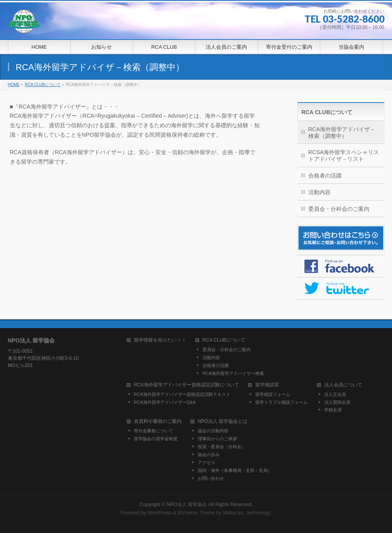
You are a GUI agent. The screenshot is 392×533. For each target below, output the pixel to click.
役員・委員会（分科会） (222, 447)
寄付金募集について (154, 431)
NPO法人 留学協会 (187, 504)
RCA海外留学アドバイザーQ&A (165, 402)
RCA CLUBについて (327, 112)
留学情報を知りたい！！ (160, 340)
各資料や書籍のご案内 (158, 421)
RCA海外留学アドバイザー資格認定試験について (186, 385)
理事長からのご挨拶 (217, 439)
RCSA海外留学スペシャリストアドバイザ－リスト (344, 156)
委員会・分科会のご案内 (339, 209)
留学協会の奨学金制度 (156, 439)
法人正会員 (335, 394)
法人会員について (343, 385)
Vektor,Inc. (234, 513)
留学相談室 (267, 385)
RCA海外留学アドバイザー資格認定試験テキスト (182, 394)
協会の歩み (209, 455)
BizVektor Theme (196, 513)
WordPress (160, 513)
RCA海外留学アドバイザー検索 (233, 373)
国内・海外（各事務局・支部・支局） (235, 470)
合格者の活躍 (325, 176)
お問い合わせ (211, 478)
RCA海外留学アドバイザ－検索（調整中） (342, 133)
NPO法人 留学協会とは (223, 421)
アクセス (207, 462)
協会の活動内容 (213, 431)
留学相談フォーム (273, 394)
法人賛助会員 (337, 402)
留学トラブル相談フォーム (281, 402)
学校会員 (333, 410)
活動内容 (319, 192)
